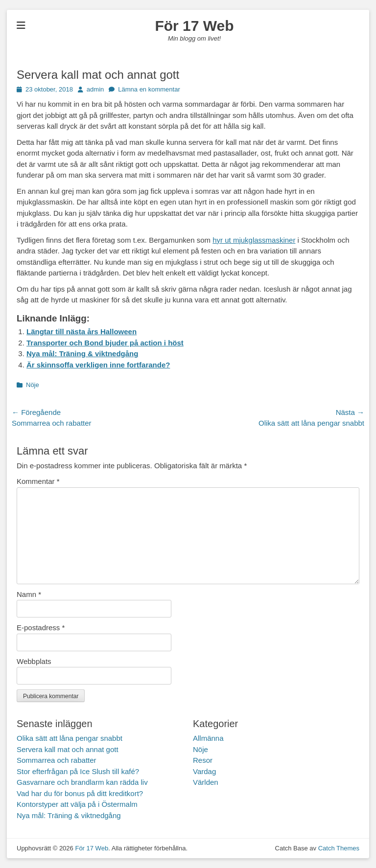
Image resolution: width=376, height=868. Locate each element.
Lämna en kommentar (149, 89)
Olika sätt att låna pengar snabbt (70, 738)
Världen (206, 782)
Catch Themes (339, 848)
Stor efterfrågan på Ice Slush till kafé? (78, 771)
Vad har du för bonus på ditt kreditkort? (80, 793)
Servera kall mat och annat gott (68, 749)
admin (95, 89)
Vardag (204, 771)
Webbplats (34, 661)
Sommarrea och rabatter (57, 760)
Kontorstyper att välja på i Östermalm (77, 804)
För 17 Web (194, 26)
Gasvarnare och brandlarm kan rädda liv (82, 782)
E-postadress (41, 628)
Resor (203, 760)
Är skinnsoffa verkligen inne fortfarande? (98, 365)
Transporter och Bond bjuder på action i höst (105, 343)
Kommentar (38, 481)
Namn (29, 594)
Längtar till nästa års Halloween (82, 331)
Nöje (33, 385)
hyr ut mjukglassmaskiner (254, 240)
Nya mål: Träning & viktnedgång (82, 354)
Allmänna (208, 738)
